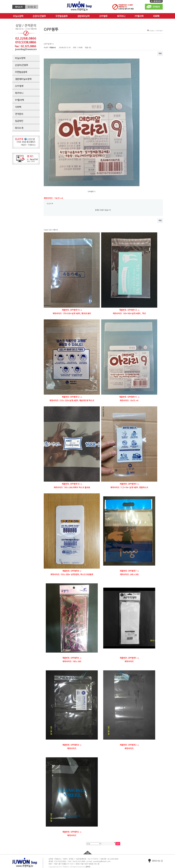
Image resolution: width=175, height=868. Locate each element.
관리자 (88, 867)
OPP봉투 (103, 16)
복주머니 (121, 16)
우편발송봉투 (62, 16)
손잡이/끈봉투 (39, 16)
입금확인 (19, 121)
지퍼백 (18, 107)
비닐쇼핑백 (18, 16)
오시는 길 (32, 7)
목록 (160, 54)
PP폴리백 (139, 16)
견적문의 (154, 7)
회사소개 (19, 7)
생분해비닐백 (84, 16)
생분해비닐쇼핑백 (23, 79)
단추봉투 (157, 16)
